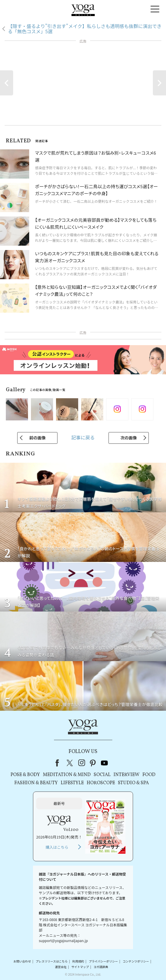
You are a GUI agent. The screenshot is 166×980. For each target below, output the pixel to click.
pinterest (93, 763)
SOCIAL (102, 775)
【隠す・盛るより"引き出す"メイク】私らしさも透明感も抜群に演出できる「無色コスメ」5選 (85, 29)
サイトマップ (80, 967)
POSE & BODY (25, 775)
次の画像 (129, 438)
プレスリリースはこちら (52, 961)
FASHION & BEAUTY (36, 783)
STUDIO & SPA (133, 783)
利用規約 (78, 961)
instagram (82, 763)
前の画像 (37, 438)
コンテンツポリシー (136, 961)
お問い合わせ (22, 961)
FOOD (149, 775)
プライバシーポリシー (103, 961)
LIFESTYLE (72, 783)
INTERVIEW (126, 775)
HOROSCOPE (101, 783)
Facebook (59, 763)
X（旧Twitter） (70, 763)
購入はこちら (57, 847)
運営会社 (61, 967)
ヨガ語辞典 (101, 967)
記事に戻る (83, 437)
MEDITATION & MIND (67, 775)
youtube (104, 763)
